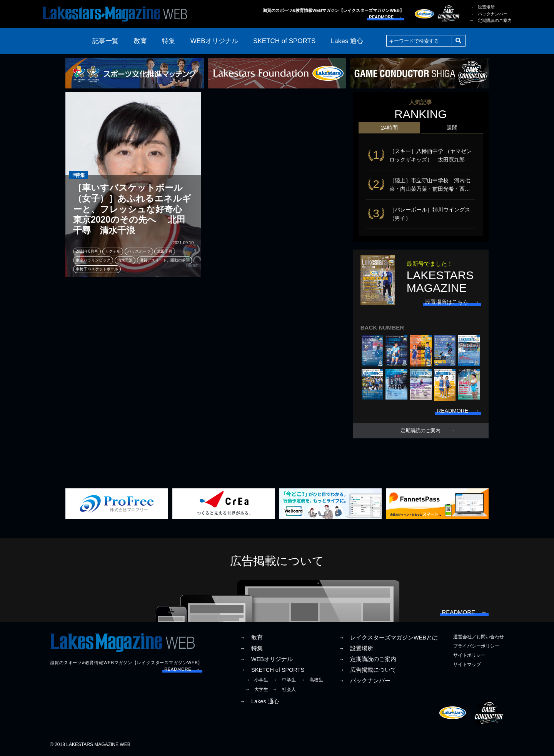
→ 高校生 (312, 680)
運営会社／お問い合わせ (479, 637)
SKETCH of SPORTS (284, 41)
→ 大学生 (257, 689)
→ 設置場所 (482, 7)
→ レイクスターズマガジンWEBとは (388, 638)
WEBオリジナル (214, 41)
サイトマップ (467, 664)
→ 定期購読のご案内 (491, 20)
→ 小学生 (257, 680)
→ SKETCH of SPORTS (272, 670)
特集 (169, 41)
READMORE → (385, 17)
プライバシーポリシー (476, 646)
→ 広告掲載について (367, 670)
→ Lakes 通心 (259, 701)
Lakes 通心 (347, 41)
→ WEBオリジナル (266, 659)
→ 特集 (251, 648)
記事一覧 (105, 41)
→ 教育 (251, 638)
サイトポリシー (469, 655)
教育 (140, 41)
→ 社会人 (284, 689)
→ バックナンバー (488, 14)
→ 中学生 (284, 680)
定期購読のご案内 (421, 431)
